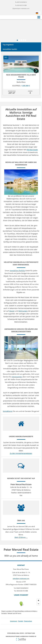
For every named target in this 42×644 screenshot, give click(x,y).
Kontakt (21, 621)
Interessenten (17, 377)
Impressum (14, 621)
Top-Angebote (8, 45)
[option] (21, 75)
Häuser (12, 311)
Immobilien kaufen (10, 49)
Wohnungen (23, 311)
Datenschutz (28, 621)
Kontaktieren (8, 411)
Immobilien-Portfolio (17, 271)
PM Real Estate (32, 150)
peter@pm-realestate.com (22, 8)
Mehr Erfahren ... (21, 537)
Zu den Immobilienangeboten (21, 453)
